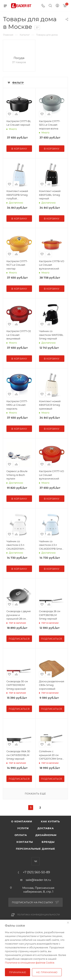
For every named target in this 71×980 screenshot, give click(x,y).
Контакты (25, 842)
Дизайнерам (46, 835)
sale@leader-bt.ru (38, 880)
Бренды (48, 842)
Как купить (50, 821)
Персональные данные (35, 849)
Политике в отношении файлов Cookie (30, 963)
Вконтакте (35, 861)
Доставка (46, 828)
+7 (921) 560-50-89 (36, 872)
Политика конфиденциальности (39, 915)
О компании (22, 821)
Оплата (21, 835)
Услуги (23, 828)
